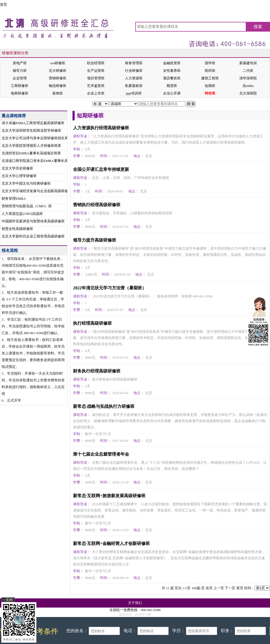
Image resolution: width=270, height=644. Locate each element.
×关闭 (8, 600)
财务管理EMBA (14, 199)
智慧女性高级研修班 (17, 229)
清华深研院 (248, 78)
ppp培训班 (134, 93)
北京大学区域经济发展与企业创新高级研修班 (37, 191)
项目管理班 (96, 78)
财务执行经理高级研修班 (97, 371)
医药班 (210, 71)
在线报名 (216, 104)
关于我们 (135, 603)
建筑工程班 (210, 78)
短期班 (210, 86)
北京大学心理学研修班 (19, 176)
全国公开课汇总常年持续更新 (101, 169)
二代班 (248, 71)
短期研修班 (42, 104)
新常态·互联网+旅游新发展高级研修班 (109, 496)
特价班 (210, 93)
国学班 (210, 63)
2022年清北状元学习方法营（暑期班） (110, 288)
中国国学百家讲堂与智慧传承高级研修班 (33, 221)
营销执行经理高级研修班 (97, 205)
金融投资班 (172, 63)
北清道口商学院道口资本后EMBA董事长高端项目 (40, 161)
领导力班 (20, 71)
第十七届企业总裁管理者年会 (101, 454)
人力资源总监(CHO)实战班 (22, 214)
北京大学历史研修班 (17, 168)
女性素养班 (172, 71)
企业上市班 (96, 93)
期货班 (172, 86)
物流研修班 (58, 86)
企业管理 (20, 78)
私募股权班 (134, 86)
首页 (4, 4)
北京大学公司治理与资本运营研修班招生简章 (37, 138)
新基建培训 (248, 63)
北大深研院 (248, 93)
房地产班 (20, 63)
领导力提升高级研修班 (95, 240)
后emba (248, 86)
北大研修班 (58, 71)
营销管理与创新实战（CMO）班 (27, 206)
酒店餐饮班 (172, 78)
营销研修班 (58, 78)
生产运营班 (96, 71)
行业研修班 (134, 71)
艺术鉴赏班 (96, 86)
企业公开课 (172, 93)
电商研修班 (20, 93)
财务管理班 (134, 63)
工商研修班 (20, 86)
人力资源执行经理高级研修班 (101, 128)
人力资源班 (134, 78)
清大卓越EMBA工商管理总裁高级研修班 (33, 123)
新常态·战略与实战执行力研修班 (104, 406)
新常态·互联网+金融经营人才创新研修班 (111, 543)
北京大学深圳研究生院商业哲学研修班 (31, 131)
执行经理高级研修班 (92, 323)
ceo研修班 (58, 63)
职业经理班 (96, 63)
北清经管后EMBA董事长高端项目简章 (31, 153)
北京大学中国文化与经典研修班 (26, 183)
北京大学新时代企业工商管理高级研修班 (33, 236)
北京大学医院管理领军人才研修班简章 (31, 146)
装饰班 (58, 93)
